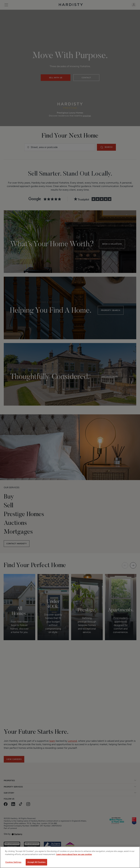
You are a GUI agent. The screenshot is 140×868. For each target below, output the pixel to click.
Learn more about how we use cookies (74, 854)
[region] (70, 857)
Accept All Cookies (36, 862)
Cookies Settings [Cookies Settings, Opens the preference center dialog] (13, 862)
